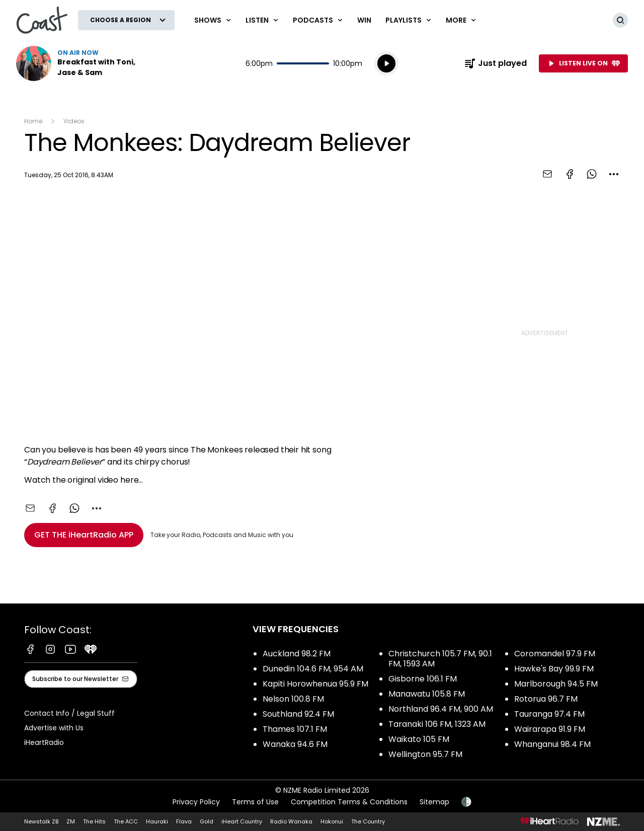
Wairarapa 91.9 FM (550, 729)
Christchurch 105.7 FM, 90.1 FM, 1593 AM (440, 659)
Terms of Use (255, 802)
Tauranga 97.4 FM (549, 714)
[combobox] (614, 174)
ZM (71, 821)
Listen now (80, 63)
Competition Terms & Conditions (349, 802)
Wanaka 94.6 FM (295, 744)
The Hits (94, 821)
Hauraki (157, 821)
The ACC (126, 821)
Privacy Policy (196, 802)
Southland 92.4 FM (298, 714)
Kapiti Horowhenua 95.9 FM (315, 684)
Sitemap (434, 802)
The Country (368, 821)
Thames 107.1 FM (295, 729)
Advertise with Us (54, 728)
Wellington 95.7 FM (425, 754)
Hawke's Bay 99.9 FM (554, 669)
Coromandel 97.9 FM (555, 654)
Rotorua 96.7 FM (546, 699)
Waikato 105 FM (419, 739)
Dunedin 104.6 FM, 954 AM (313, 669)
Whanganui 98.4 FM (552, 744)
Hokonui (332, 821)
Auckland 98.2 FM (297, 654)
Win (364, 20)
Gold (207, 821)
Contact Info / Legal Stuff (69, 713)
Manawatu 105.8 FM (427, 694)
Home (33, 121)
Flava (184, 821)
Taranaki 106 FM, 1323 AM (437, 724)
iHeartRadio (44, 742)
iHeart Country (242, 821)
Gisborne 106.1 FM (423, 679)
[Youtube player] (226, 314)
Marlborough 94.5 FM (556, 684)
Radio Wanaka (291, 821)
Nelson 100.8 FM (293, 699)
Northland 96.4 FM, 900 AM (441, 709)
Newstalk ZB (41, 821)
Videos (74, 121)
